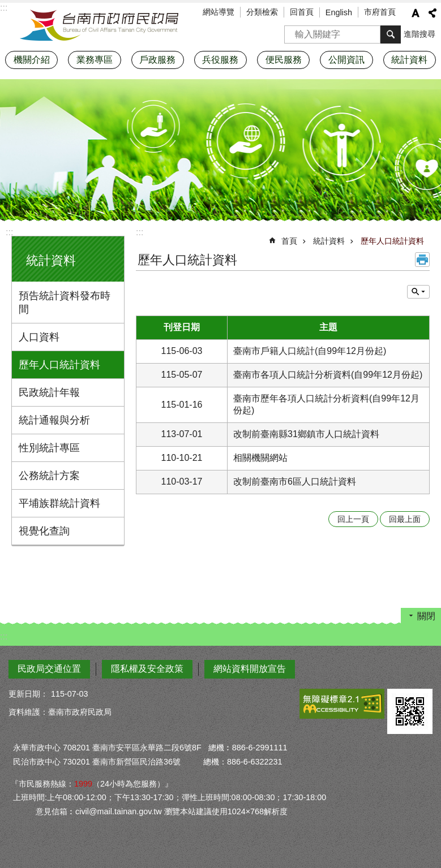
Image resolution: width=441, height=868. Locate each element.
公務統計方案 (49, 476)
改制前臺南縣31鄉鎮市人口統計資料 (306, 434)
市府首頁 (380, 12)
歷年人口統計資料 (59, 365)
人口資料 (39, 337)
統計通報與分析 (54, 420)
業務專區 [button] (95, 60)
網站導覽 (219, 12)
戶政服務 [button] (157, 60)
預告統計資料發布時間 (65, 303)
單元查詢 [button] (418, 292)
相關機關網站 (260, 458)
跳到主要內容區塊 (6, 6)
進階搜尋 (419, 34)
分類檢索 (262, 12)
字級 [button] (416, 13)
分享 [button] (433, 13)
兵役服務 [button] (220, 60)
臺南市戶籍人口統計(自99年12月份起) (310, 351)
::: (9, 232)
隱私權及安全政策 (147, 669)
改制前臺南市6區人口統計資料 (295, 481)
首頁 (289, 241)
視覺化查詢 (44, 531)
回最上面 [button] (405, 519)
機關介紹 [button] (32, 60)
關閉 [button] (426, 616)
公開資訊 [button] (346, 60)
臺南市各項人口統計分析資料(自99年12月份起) (328, 375)
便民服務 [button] (284, 60)
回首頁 (302, 12)
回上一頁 (353, 519)
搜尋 (293, 31)
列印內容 (422, 260)
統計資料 (51, 260)
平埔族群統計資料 (59, 503)
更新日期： (28, 694)
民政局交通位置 (49, 669)
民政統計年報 (49, 392)
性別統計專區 (49, 448)
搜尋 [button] (391, 34)
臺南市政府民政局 (99, 25)
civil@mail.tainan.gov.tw (119, 811)
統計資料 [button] (409, 60)
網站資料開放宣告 (250, 669)
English (339, 12)
